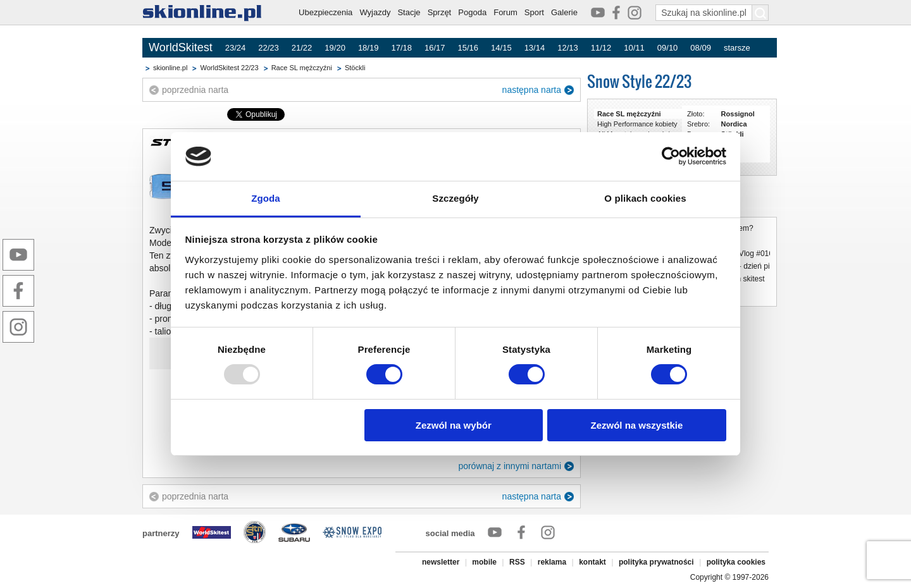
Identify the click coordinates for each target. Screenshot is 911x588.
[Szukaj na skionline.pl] (760, 13)
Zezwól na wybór (454, 425)
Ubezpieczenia (325, 12)
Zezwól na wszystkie (636, 425)
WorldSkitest (181, 47)
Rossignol (738, 114)
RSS (517, 562)
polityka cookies (736, 562)
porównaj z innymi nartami (510, 466)
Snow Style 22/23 (639, 81)
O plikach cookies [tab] (645, 198)
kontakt (592, 562)
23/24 (236, 48)
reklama (552, 562)
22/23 (269, 48)
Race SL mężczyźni (302, 68)
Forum (505, 12)
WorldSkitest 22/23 (229, 68)
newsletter (441, 562)
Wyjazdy (375, 12)
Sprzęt (440, 12)
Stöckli (355, 68)
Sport (534, 12)
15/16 (468, 48)
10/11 (634, 48)
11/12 (601, 48)
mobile (484, 562)
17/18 (401, 48)
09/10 (668, 48)
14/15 (501, 48)
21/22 (302, 48)
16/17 (435, 48)
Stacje (409, 12)
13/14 (535, 48)
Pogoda (472, 12)
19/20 (335, 48)
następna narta (532, 90)
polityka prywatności (656, 562)
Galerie (564, 12)
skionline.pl (170, 68)
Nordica (734, 124)
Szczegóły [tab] (455, 198)
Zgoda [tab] (266, 198)
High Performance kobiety (637, 124)
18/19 (369, 48)
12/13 (568, 48)
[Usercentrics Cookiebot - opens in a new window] (671, 156)
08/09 (701, 48)
